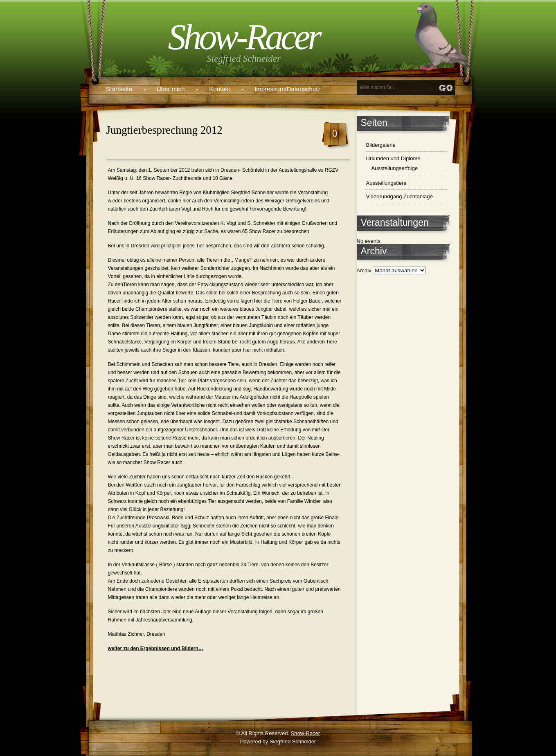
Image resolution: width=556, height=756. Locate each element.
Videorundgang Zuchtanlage (400, 196)
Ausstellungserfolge (395, 168)
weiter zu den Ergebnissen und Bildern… (156, 648)
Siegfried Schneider (293, 741)
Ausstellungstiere (386, 183)
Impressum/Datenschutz (288, 89)
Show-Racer (243, 37)
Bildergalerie (381, 145)
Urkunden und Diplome (393, 158)
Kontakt (219, 89)
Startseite (119, 89)
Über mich (171, 89)
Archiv (364, 270)
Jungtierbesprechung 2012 (164, 130)
